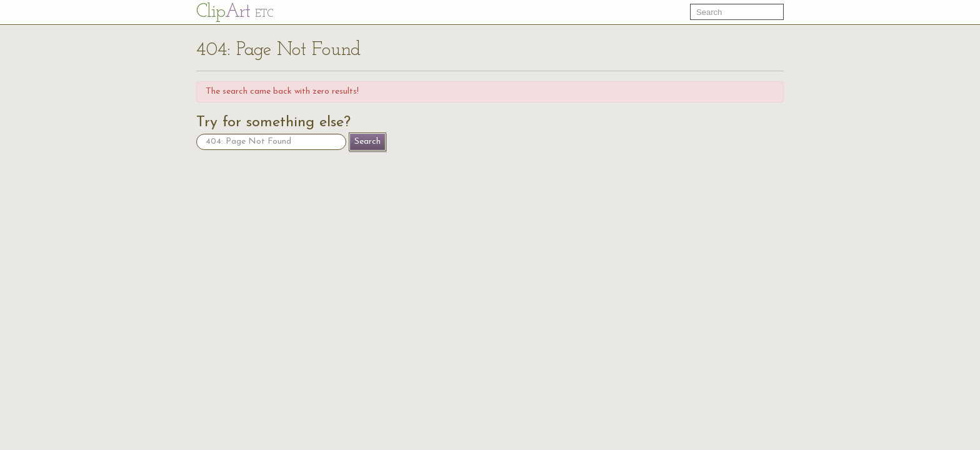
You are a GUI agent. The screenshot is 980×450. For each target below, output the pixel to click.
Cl (235, 12)
